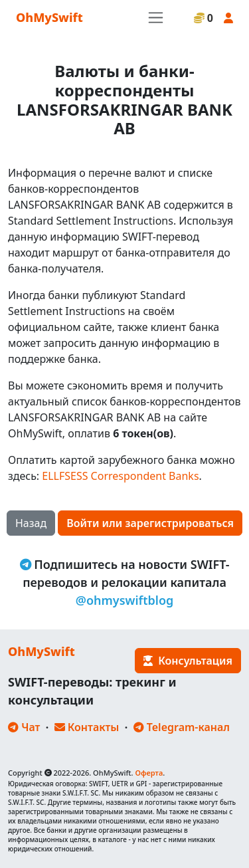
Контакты (87, 727)
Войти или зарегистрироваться (150, 523)
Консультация (188, 661)
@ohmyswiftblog (125, 600)
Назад (31, 523)
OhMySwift (49, 17)
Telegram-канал (182, 727)
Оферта (149, 773)
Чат (24, 727)
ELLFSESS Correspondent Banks (120, 476)
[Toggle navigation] (156, 18)
